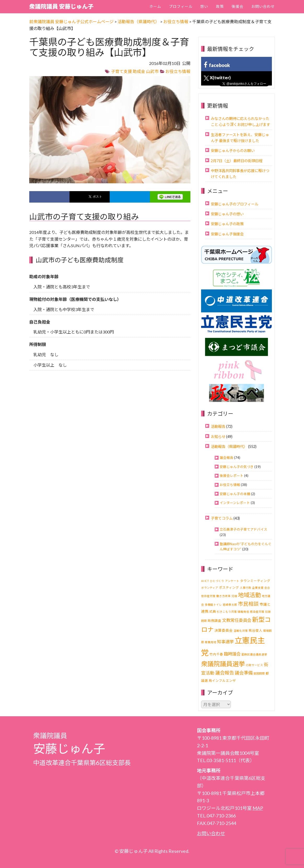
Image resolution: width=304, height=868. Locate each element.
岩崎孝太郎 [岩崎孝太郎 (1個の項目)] (230, 605)
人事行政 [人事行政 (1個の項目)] (245, 588)
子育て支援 (121, 71)
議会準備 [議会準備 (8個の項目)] (244, 673)
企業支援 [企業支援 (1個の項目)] (258, 588)
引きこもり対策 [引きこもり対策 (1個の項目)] (227, 612)
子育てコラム (222, 518)
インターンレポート (235, 503)
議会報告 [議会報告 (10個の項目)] (225, 673)
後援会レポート (232, 476)
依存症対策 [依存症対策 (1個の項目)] (208, 596)
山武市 (152, 71)
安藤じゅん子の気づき (237, 467)
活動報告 (218, 426)
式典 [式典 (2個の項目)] (213, 612)
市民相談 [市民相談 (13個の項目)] (248, 604)
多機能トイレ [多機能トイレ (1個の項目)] (213, 605)
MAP (258, 808)
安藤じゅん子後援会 (227, 234)
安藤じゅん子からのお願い (233, 151)
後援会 (238, 6)
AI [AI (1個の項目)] (202, 581)
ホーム (155, 6)
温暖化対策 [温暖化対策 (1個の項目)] (241, 631)
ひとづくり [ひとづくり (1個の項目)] (217, 581)
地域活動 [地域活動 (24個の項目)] (249, 595)
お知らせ (218, 437)
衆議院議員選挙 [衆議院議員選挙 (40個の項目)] (223, 664)
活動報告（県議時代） (229, 447)
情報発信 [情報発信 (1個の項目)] (243, 612)
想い (204, 6)
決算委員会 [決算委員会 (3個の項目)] (224, 630)
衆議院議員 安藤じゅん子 (61, 6)
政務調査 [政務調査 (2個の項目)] (214, 621)
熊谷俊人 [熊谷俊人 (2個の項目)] (255, 631)
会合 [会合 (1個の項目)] (267, 588)
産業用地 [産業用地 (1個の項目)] (211, 642)
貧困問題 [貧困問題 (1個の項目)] (259, 673)
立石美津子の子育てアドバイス (243, 529)
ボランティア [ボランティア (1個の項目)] (210, 588)
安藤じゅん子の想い (227, 214)
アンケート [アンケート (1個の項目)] (232, 581)
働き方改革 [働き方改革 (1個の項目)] (223, 596)
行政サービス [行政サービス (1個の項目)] (254, 665)
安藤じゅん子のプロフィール (235, 204)
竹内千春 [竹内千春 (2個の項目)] (216, 654)
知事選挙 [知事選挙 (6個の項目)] (225, 642)
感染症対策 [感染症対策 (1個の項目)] (257, 612)
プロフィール (181, 6)
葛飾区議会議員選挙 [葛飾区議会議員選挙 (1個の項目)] (254, 654)
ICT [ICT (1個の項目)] (207, 581)
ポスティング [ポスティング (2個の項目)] (229, 588)
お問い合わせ (263, 6)
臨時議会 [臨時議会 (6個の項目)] (232, 654)
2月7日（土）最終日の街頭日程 (237, 161)
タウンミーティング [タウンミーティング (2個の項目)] (255, 581)
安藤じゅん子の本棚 (235, 494)
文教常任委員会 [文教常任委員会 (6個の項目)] (237, 620)
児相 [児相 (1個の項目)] (234, 596)
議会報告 (226, 458)
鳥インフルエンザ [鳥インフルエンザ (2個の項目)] (222, 681)
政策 (220, 6)
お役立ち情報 (178, 71)
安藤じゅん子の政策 (227, 224)
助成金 (139, 71)
